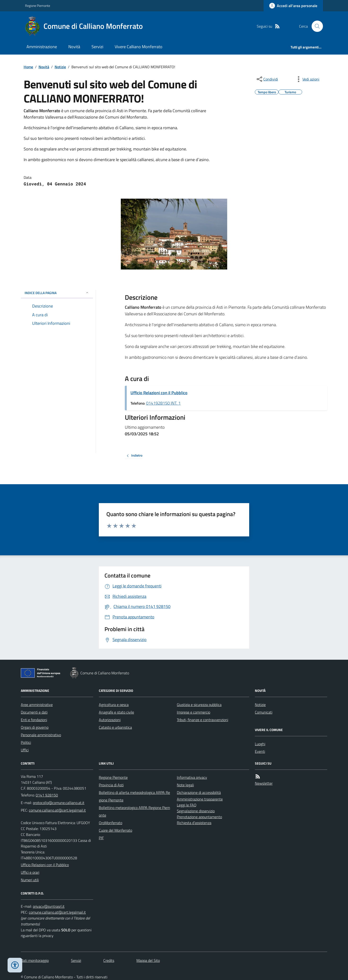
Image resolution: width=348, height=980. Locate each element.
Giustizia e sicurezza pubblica (199, 705)
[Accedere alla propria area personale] (293, 6)
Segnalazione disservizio (196, 811)
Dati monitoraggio (35, 960)
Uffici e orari (30, 872)
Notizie (60, 67)
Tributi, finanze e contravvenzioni (202, 720)
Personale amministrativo (41, 735)
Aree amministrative (37, 705)
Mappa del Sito (148, 960)
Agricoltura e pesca (114, 705)
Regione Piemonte (38, 6)
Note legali (185, 785)
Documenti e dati (34, 712)
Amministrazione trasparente (200, 799)
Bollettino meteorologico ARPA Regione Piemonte (134, 811)
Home (28, 67)
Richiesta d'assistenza (194, 823)
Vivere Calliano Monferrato (139, 47)
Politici (26, 742)
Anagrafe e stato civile (116, 712)
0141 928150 (47, 795)
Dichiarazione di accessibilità (199, 792)
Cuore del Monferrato (115, 830)
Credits (109, 960)
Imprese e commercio (194, 712)
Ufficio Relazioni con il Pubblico (159, 393)
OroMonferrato (111, 823)
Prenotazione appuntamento (199, 817)
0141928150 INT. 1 (163, 403)
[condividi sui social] (267, 79)
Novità (74, 47)
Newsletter (264, 783)
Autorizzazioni (110, 720)
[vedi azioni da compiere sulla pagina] (307, 79)
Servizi (97, 47)
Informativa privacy (192, 777)
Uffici (25, 750)
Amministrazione (42, 47)
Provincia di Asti (111, 785)
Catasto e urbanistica (115, 727)
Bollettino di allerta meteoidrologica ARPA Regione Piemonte (134, 796)
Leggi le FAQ (187, 805)
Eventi (260, 751)
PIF (101, 838)
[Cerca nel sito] (315, 26)
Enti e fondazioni (34, 720)
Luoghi (260, 744)
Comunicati (264, 712)
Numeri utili (30, 880)
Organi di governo (35, 727)
